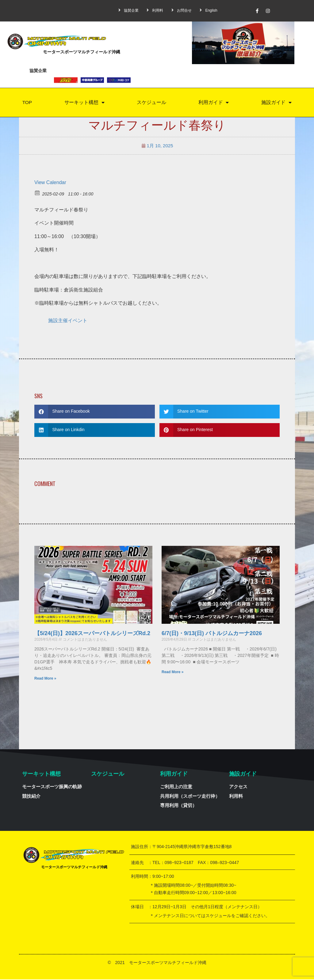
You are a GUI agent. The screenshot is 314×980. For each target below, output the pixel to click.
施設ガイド (277, 103)
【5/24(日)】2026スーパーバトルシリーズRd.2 (92, 634)
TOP (27, 103)
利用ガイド (214, 103)
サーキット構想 (85, 103)
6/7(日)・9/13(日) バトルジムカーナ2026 (212, 634)
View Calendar (50, 183)
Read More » (45, 679)
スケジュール (151, 103)
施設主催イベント (68, 321)
